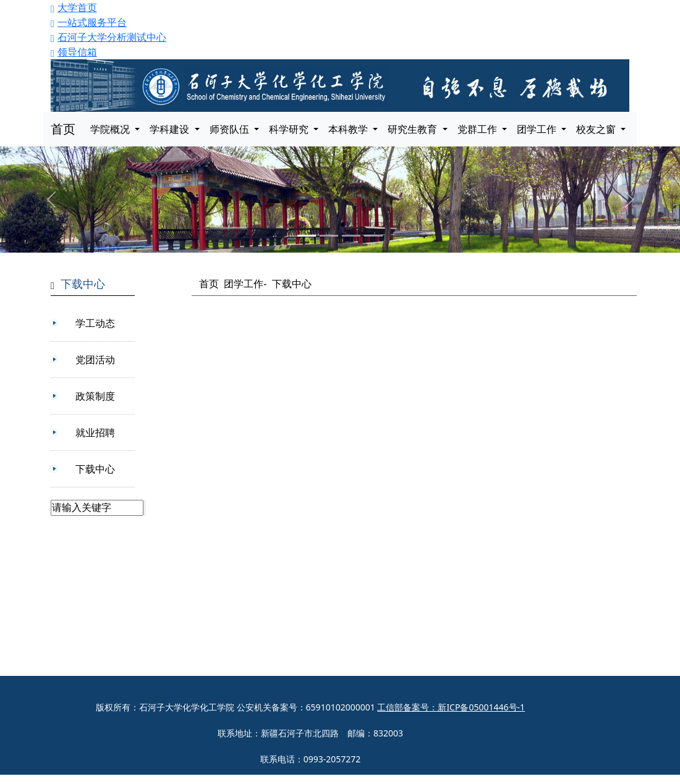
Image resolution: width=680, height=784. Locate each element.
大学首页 (74, 7)
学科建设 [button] (171, 129)
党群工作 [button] (478, 129)
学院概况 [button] (111, 129)
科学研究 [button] (290, 129)
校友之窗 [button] (597, 129)
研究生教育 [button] (414, 129)
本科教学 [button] (349, 129)
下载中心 (292, 284)
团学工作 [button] (538, 129)
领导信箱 (74, 52)
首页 (63, 129)
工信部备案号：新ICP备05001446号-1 (451, 707)
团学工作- (245, 284)
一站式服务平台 (89, 22)
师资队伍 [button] (231, 129)
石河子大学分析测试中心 (108, 37)
